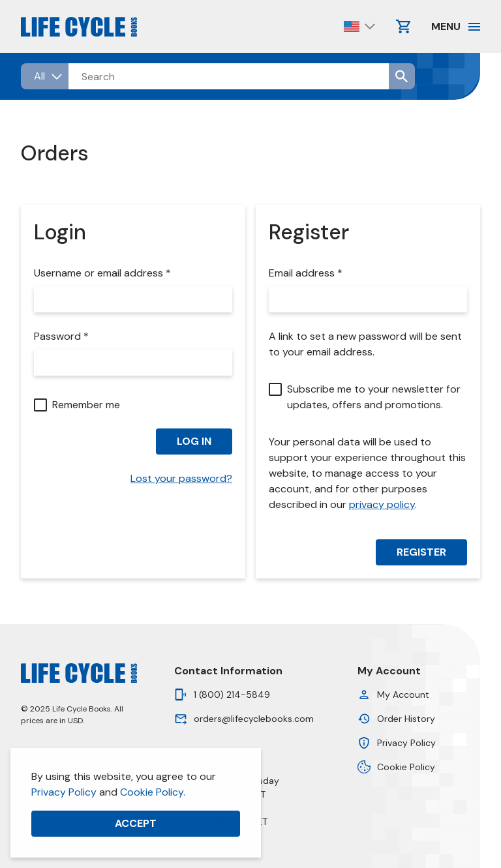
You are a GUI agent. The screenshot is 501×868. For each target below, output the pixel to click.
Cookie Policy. (153, 792)
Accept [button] (136, 823)
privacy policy (382, 504)
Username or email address (105, 273)
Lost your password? (181, 478)
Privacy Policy (64, 792)
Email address (309, 273)
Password (64, 337)
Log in (194, 441)
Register (421, 552)
